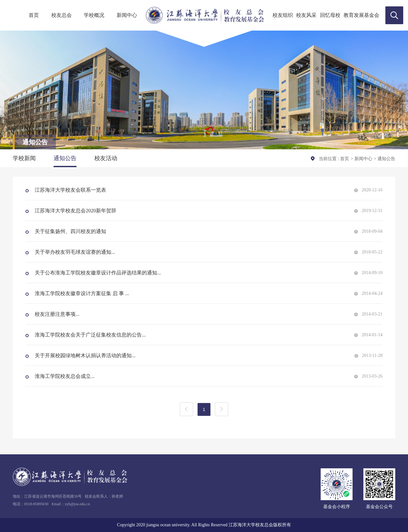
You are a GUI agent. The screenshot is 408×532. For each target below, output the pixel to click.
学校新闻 (24, 158)
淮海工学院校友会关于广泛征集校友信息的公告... (90, 335)
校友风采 (306, 15)
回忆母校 (330, 15)
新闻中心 (127, 15)
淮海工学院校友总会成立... (64, 376)
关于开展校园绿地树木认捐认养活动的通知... (84, 355)
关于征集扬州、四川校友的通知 (70, 231)
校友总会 (62, 15)
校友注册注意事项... (56, 314)
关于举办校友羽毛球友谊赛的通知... (74, 252)
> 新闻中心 (361, 159)
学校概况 (94, 15)
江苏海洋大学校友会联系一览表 (70, 190)
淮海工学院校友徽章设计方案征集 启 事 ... (81, 293)
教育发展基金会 (361, 15)
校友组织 (283, 15)
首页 (34, 15)
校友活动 (106, 158)
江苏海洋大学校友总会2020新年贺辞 (75, 211)
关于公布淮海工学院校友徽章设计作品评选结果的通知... (97, 273)
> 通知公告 (385, 159)
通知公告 (65, 158)
